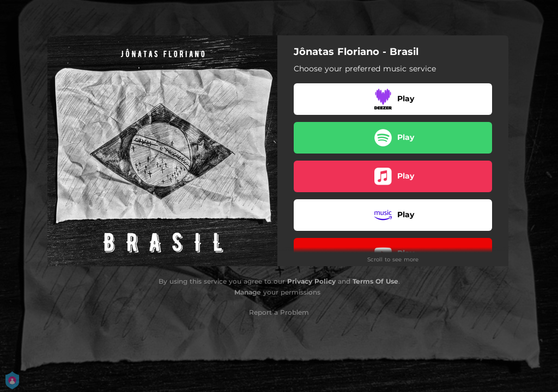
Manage (248, 292)
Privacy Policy (311, 281)
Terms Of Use (375, 281)
